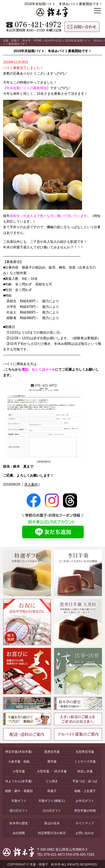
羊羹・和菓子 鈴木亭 (45, 864)
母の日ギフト (19, 811)
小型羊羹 (19, 771)
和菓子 (52, 791)
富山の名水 (52, 823)
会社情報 (19, 833)
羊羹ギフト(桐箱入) (52, 801)
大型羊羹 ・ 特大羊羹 (52, 771)
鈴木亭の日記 (53, 41)
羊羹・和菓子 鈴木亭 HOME (22, 41)
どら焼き (52, 781)
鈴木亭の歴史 (19, 823)
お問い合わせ (85, 833)
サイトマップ (85, 823)
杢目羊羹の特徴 (85, 811)
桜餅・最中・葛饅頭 (19, 791)
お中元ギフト (85, 801)
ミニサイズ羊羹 (85, 761)
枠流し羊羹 (85, 771)
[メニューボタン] (97, 13)
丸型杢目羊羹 (85, 752)
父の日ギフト (52, 811)
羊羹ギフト (19, 801)
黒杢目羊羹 (52, 752)
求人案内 (31, 484)
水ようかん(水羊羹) (19, 781)
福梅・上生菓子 (85, 791)
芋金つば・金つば (85, 781)
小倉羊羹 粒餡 (19, 761)
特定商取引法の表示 (52, 833)
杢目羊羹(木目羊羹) (19, 752)
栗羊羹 (52, 761)
